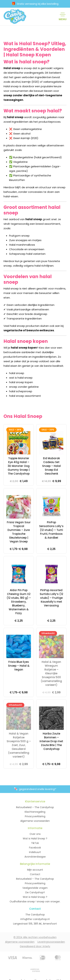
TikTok (35, 843)
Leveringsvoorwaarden (51, 942)
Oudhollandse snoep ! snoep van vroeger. (35, 901)
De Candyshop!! (35, 892)
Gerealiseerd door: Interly (35, 946)
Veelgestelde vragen (35, 888)
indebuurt (35, 852)
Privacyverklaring (35, 816)
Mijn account (35, 870)
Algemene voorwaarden (35, 821)
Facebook (35, 848)
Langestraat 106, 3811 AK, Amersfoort (35, 924)
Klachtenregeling (35, 812)
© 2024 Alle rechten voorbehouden (35, 937)
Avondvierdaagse (35, 857)
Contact (35, 874)
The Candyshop (35, 915)
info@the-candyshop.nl (35, 919)
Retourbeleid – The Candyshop (35, 807)
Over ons (35, 834)
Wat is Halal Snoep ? (35, 839)
